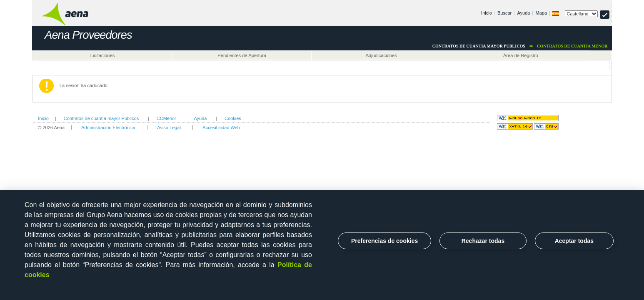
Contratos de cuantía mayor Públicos (101, 118)
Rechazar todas (483, 241)
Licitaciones (102, 55)
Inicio (487, 13)
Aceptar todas (574, 241)
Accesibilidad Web (221, 127)
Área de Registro (521, 55)
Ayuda (523, 13)
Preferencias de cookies (384, 241)
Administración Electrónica (108, 127)
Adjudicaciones (381, 55)
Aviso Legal (169, 127)
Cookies (233, 118)
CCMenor (166, 118)
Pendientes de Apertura (242, 55)
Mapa (542, 13)
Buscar (504, 13)
